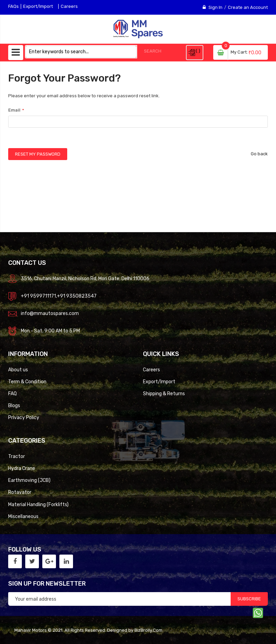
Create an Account (248, 7)
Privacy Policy (24, 417)
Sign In (215, 7)
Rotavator (20, 492)
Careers (69, 6)
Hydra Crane (22, 468)
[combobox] (81, 52)
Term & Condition (27, 382)
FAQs (13, 6)
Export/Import (38, 6)
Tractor (17, 456)
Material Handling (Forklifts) (38, 504)
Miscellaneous (23, 516)
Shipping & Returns (164, 393)
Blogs (14, 405)
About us (18, 370)
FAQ (12, 393)
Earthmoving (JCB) (29, 480)
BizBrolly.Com (148, 630)
